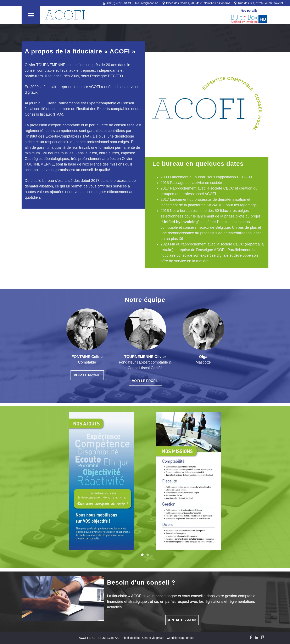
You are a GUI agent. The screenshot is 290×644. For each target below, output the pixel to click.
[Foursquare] (263, 638)
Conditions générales (180, 638)
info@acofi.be (131, 638)
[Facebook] (251, 638)
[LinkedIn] (256, 638)
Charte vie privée (153, 638)
